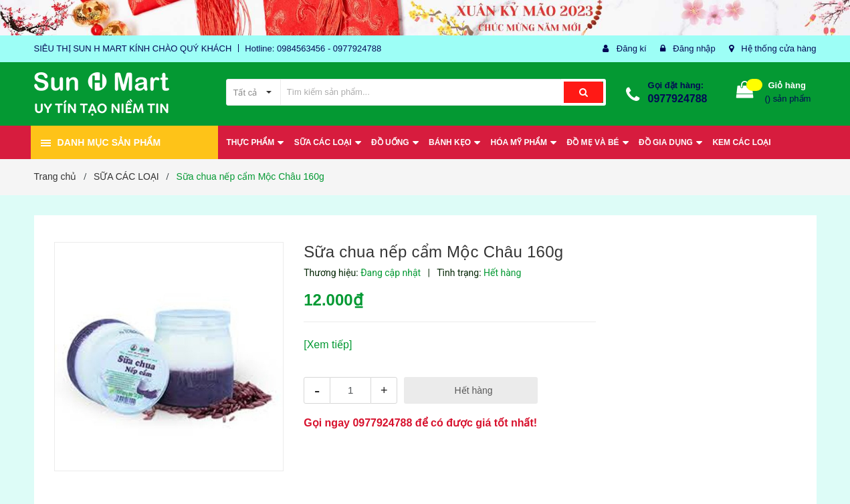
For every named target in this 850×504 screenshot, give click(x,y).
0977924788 (678, 99)
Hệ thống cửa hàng (778, 48)
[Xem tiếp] (328, 345)
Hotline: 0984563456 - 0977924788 (313, 48)
